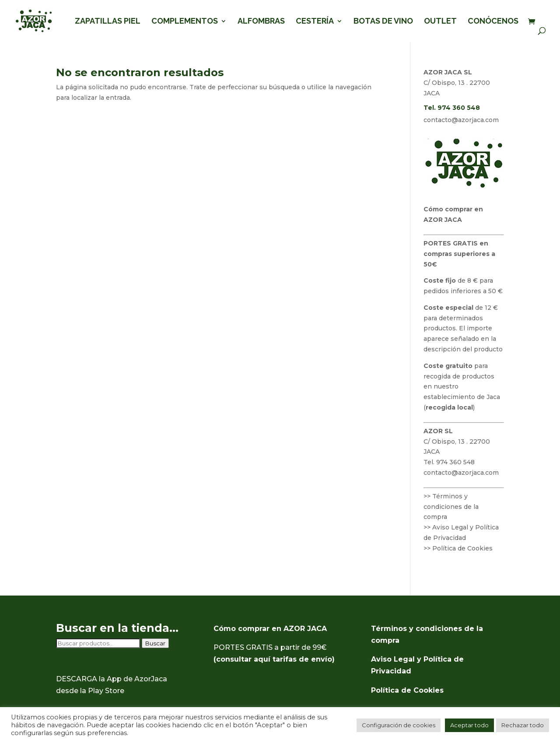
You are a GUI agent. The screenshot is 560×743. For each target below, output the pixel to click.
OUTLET (440, 22)
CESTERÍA (315, 22)
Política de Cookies (407, 690)
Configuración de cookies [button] (399, 725)
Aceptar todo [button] (469, 725)
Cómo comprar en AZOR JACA (270, 629)
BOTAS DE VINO (383, 22)
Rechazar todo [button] (523, 725)
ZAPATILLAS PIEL (108, 22)
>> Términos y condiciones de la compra (451, 507)
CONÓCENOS (493, 22)
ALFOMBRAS (261, 22)
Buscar (155, 643)
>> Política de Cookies (458, 548)
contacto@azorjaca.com (461, 120)
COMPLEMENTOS (185, 22)
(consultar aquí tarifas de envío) (274, 659)
